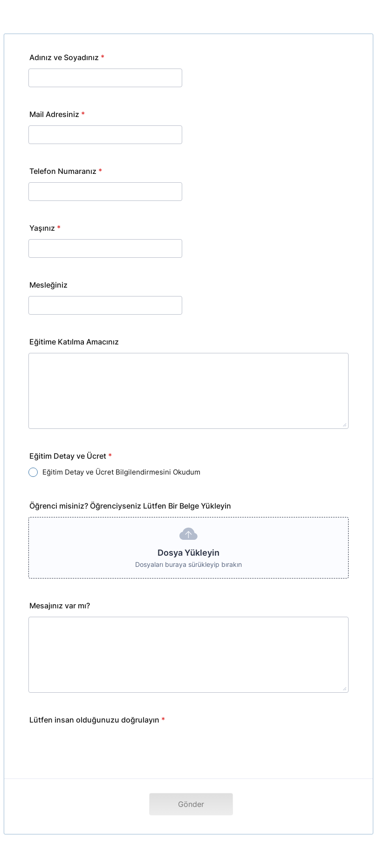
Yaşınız (45, 228)
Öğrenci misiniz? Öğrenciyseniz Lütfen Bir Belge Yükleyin (130, 506)
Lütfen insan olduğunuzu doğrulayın (97, 720)
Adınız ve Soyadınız (67, 57)
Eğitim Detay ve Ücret (71, 456)
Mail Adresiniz (57, 114)
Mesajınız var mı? (60, 606)
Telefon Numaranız (66, 171)
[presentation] (99, 749)
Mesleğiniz (48, 285)
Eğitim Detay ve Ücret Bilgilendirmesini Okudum (121, 472)
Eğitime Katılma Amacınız (74, 342)
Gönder (191, 804)
